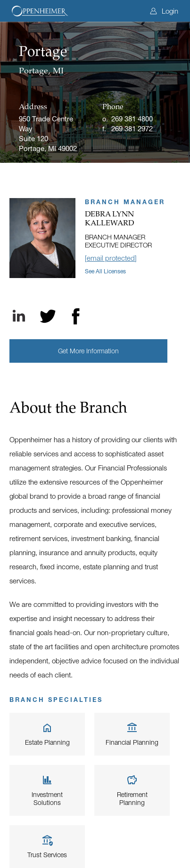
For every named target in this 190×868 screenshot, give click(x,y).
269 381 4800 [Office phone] (132, 119)
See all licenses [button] (105, 271)
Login (164, 11)
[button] (88, 351)
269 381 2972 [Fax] (132, 128)
